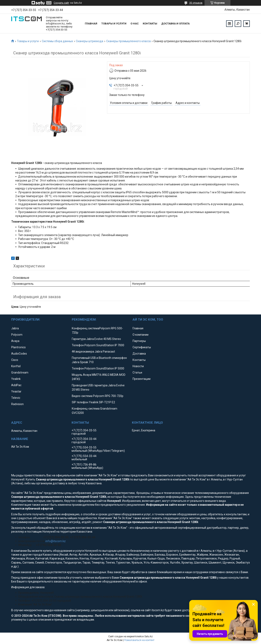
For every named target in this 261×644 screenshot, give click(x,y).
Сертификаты (142, 347)
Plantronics (18, 347)
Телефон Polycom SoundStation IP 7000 (98, 345)
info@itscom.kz (56, 541)
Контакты (150, 24)
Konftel (16, 366)
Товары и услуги (114, 24)
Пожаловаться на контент (139, 640)
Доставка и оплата (175, 24)
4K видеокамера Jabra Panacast (93, 352)
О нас (135, 24)
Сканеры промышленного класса (128, 41)
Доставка (139, 354)
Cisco (15, 360)
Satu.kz (149, 636)
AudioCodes (19, 354)
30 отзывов (196, 3)
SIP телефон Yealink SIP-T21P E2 (93, 402)
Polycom (17, 335)
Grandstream (20, 373)
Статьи (137, 373)
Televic (16, 398)
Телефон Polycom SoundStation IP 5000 (98, 368)
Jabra (15, 328)
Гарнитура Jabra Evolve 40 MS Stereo (96, 339)
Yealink (16, 379)
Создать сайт (61, 3)
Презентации (142, 379)
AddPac (16, 385)
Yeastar (16, 391)
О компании (140, 335)
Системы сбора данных (57, 41)
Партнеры (139, 341)
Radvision (17, 404)
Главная (91, 24)
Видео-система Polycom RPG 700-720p (98, 396)
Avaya (15, 341)
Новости (138, 366)
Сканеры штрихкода (90, 41)
